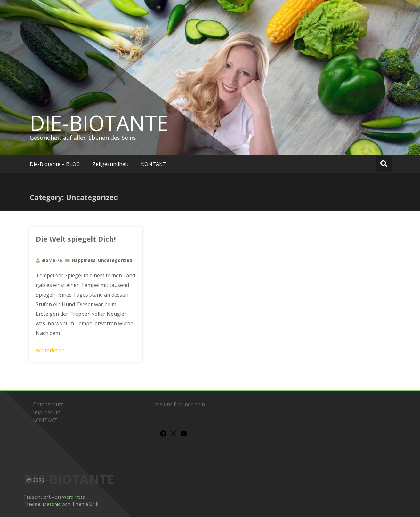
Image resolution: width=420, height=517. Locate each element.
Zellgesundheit (110, 164)
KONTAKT (153, 164)
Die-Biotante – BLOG (55, 164)
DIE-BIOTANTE (99, 123)
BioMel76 (52, 260)
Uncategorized (115, 260)
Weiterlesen (50, 350)
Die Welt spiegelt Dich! (76, 239)
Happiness (84, 260)
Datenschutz (48, 404)
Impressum (47, 412)
